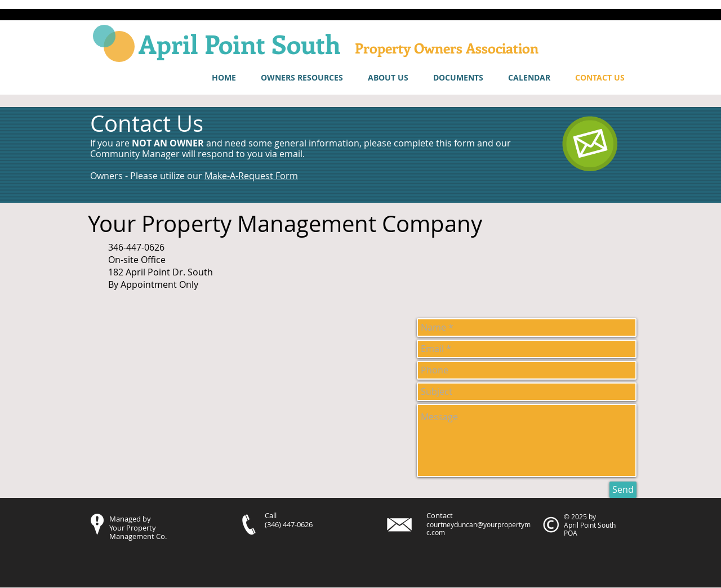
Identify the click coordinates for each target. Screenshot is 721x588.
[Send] (623, 490)
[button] (302, 78)
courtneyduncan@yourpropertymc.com (479, 528)
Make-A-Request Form (251, 176)
